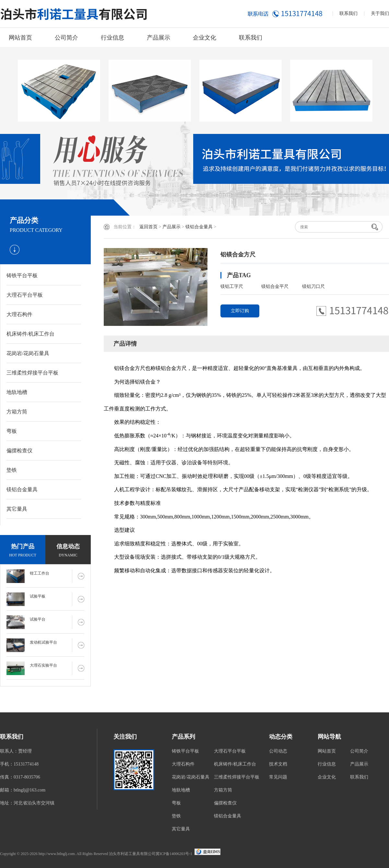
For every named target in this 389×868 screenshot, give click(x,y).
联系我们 (348, 13)
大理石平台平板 (25, 295)
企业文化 (205, 38)
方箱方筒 (17, 412)
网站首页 (20, 38)
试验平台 (38, 619)
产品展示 (159, 38)
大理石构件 (19, 314)
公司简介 (66, 38)
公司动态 (278, 751)
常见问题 (278, 777)
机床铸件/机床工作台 (30, 334)
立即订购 (240, 311)
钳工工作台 (40, 573)
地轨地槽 (17, 392)
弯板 (12, 431)
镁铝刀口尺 (313, 286)
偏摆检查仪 (19, 451)
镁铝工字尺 (232, 286)
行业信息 (112, 38)
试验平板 (38, 596)
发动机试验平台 (43, 642)
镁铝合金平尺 (275, 286)
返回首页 (148, 227)
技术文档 (278, 764)
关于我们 (380, 13)
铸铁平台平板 (22, 275)
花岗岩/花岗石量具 (28, 353)
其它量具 (17, 509)
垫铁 (12, 470)
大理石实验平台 (43, 665)
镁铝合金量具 (22, 489)
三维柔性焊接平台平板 (32, 373)
